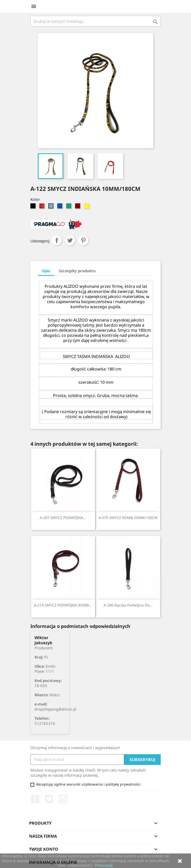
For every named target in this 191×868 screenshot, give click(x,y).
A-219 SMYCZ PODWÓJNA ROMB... (63, 605)
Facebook (35, 799)
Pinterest (83, 240)
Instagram (63, 799)
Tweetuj (70, 240)
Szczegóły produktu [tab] (77, 271)
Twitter (49, 799)
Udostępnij (57, 240)
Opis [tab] (46, 271)
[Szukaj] (96, 21)
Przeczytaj (104, 865)
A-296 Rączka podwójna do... (128, 605)
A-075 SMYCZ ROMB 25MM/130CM (128, 518)
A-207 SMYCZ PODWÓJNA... (63, 518)
